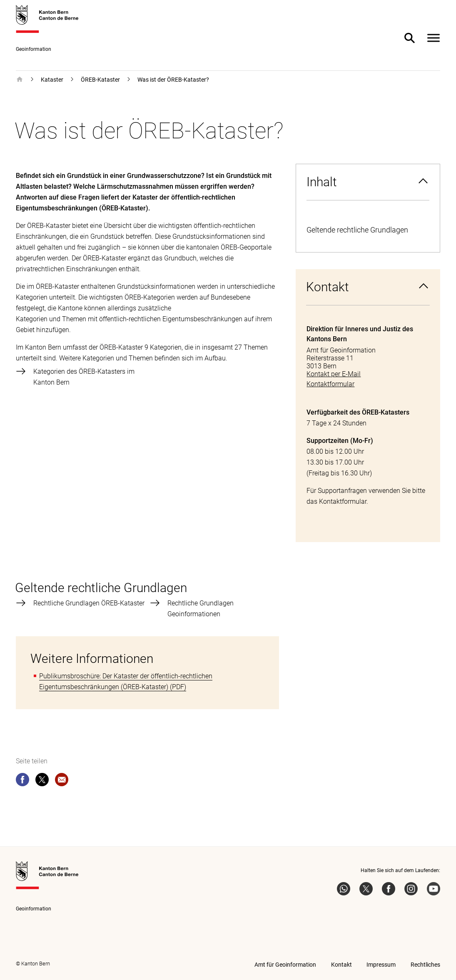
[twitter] (42, 781)
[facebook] (22, 781)
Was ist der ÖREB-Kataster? (173, 80)
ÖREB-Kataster (100, 80)
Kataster (52, 80)
